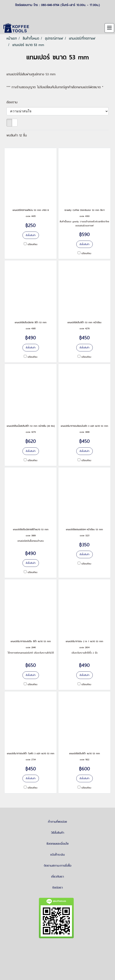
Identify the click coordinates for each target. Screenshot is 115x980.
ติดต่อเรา (58, 887)
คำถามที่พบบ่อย (57, 822)
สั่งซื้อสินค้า (31, 235)
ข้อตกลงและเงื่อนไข (57, 844)
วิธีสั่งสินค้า (58, 833)
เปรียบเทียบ (33, 244)
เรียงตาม (14, 102)
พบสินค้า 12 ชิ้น (17, 135)
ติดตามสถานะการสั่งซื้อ (58, 866)
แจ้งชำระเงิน (57, 855)
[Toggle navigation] (109, 28)
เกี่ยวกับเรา (58, 876)
